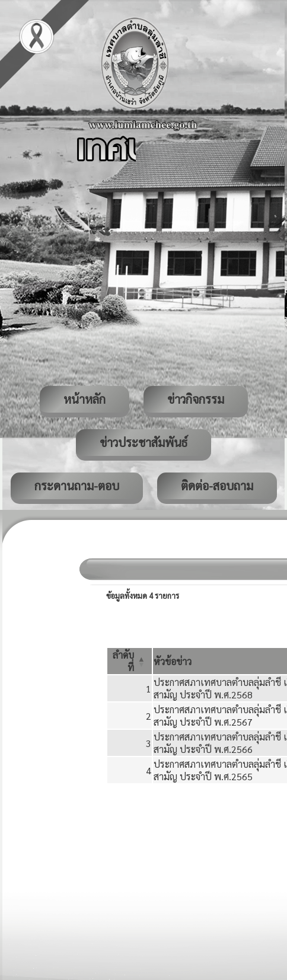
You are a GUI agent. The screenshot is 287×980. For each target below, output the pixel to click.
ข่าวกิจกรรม (196, 399)
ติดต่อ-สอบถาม (217, 486)
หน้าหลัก (84, 399)
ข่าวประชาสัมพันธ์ (143, 442)
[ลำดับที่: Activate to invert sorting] (130, 661)
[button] (173, 661)
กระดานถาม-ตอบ (77, 486)
